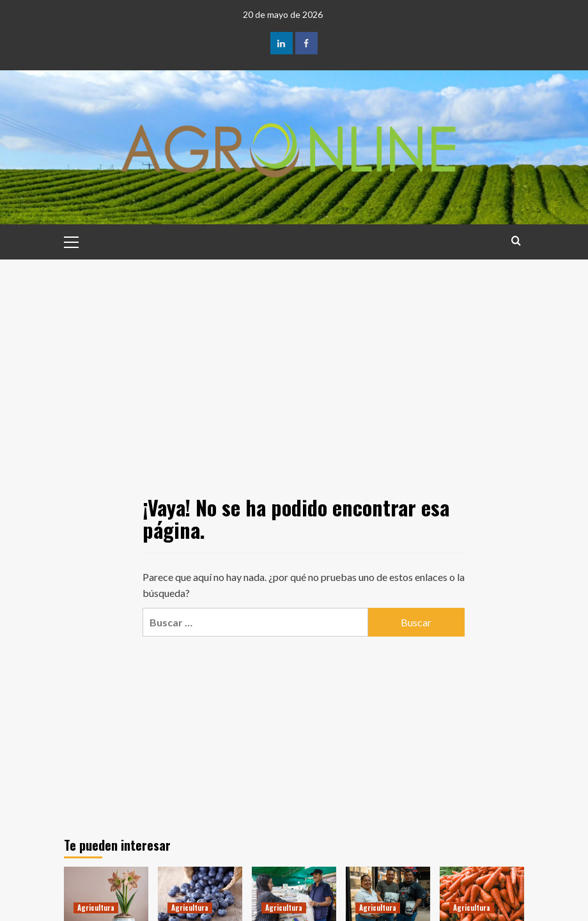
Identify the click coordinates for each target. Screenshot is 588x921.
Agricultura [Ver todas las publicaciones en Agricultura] (96, 908)
